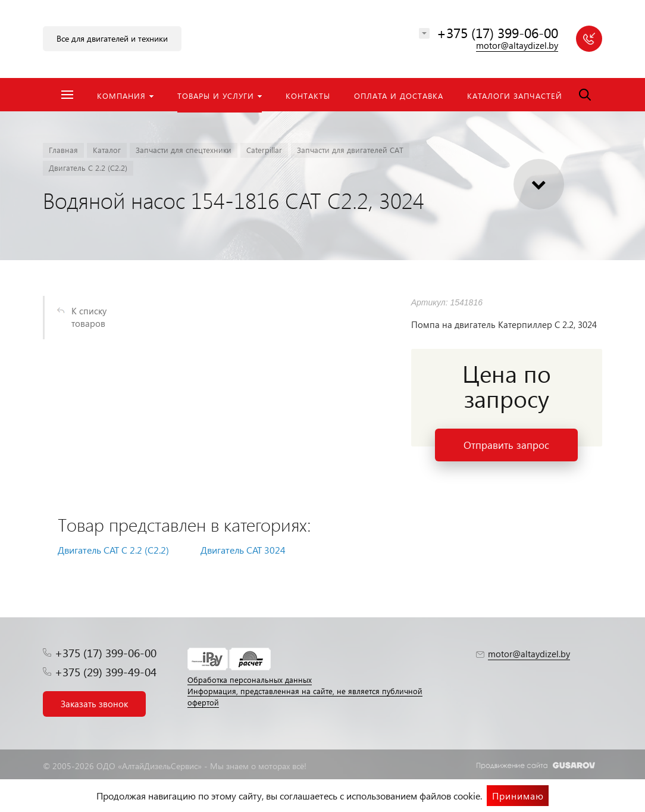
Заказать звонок (94, 704)
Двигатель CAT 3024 (243, 550)
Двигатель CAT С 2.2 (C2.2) (113, 550)
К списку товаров (89, 317)
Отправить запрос (506, 445)
